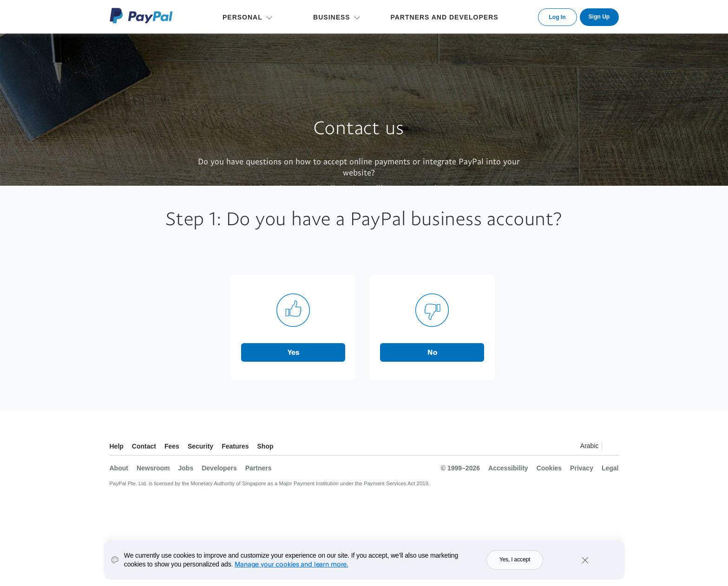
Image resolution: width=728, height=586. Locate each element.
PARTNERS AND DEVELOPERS (444, 17)
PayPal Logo (141, 16)
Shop (266, 446)
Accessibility (508, 468)
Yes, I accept (515, 568)
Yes (293, 352)
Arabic (590, 446)
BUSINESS (332, 17)
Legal (610, 468)
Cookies (549, 468)
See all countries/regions (611, 447)
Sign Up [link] (599, 17)
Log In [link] (557, 17)
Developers (219, 468)
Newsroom (153, 468)
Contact (144, 446)
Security (200, 446)
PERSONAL (243, 17)
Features (235, 446)
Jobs (186, 468)
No (432, 352)
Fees (172, 446)
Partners (259, 468)
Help (117, 446)
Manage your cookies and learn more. (291, 572)
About (119, 468)
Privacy (582, 468)
